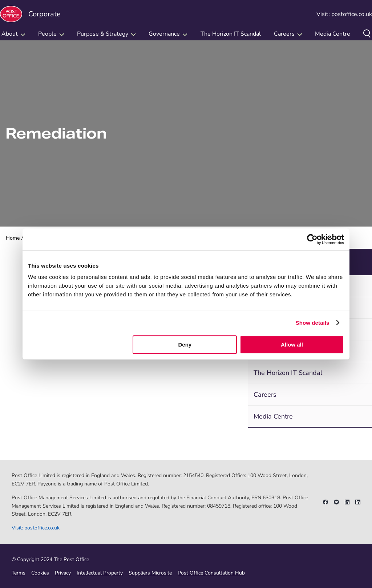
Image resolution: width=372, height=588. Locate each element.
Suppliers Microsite (150, 573)
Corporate (30, 14)
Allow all (292, 345)
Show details (313, 323)
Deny (185, 345)
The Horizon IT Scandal (231, 34)
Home (13, 238)
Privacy (63, 573)
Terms (19, 573)
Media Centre (333, 34)
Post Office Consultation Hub (211, 573)
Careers (265, 395)
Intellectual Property (100, 573)
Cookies (40, 573)
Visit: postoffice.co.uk (344, 14)
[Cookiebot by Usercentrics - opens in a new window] (312, 239)
